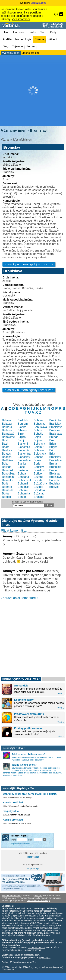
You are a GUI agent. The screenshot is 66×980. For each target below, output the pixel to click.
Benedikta (8, 474)
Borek (37, 460)
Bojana (38, 440)
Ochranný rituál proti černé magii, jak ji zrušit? (30, 794)
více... (61, 694)
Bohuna (39, 420)
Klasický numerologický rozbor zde (29, 264)
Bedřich (7, 457)
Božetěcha (40, 484)
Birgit (21, 434)
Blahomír (23, 450)
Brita (52, 454)
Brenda (54, 437)
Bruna (53, 464)
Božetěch (40, 480)
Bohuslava (40, 427)
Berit (5, 484)
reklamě (38, 896)
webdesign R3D (19, 967)
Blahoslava (25, 460)
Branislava (56, 427)
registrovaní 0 (28, 962)
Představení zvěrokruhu (29, 714)
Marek (58, 27)
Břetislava (55, 477)
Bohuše (39, 434)
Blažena (23, 470)
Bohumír (23, 490)
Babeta (6, 420)
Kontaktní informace (11, 896)
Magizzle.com (38, 3)
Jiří (45, 27)
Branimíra (55, 420)
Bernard (7, 487)
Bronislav (55, 457)
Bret (52, 440)
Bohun (22, 497)
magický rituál (11, 811)
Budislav (55, 484)
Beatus (6, 454)
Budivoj (54, 487)
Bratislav (55, 430)
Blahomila (24, 447)
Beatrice (7, 450)
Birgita (22, 437)
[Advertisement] (33, 91)
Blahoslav (24, 457)
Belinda (7, 467)
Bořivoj (38, 474)
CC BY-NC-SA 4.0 (36, 948)
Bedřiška (7, 460)
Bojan (37, 437)
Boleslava (40, 454)
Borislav (39, 467)
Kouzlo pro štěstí (13, 803)
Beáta (6, 447)
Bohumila (24, 487)
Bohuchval (24, 480)
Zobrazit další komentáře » (20, 598)
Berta (5, 494)
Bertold (6, 497)
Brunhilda (55, 467)
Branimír (39, 497)
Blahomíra (24, 454)
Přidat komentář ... (14, 531)
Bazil (5, 444)
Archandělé (21, 686)
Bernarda (8, 490)
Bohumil (23, 484)
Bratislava (55, 434)
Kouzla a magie (26, 798)
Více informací (21, 19)
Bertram (23, 424)
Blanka (22, 464)
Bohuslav (40, 424)
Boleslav (39, 450)
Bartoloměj (9, 437)
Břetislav (55, 474)
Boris (37, 464)
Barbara (7, 427)
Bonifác (38, 457)
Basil (5, 440)
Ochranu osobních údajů (38, 901)
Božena (39, 477)
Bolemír (39, 447)
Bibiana (22, 430)
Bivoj (21, 440)
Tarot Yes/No (33, 857)
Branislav (55, 424)
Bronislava (56, 460)
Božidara (39, 490)
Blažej (22, 467)
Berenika (7, 480)
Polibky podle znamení (28, 728)
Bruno (53, 470)
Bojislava (39, 444)
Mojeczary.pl (33, 869)
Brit (51, 450)
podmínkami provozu (51, 898)
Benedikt (7, 470)
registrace (15, 844)
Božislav (39, 494)
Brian (53, 444)
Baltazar (7, 424)
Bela (5, 464)
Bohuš (38, 430)
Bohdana (23, 477)
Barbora (7, 430)
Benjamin (8, 477)
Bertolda (23, 420)
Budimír (54, 480)
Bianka (22, 427)
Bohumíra (24, 494)
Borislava (40, 470)
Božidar (39, 487)
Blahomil (23, 444)
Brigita (53, 447)
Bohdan (23, 474)
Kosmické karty (24, 700)
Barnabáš (8, 434)
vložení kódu (25, 844)
